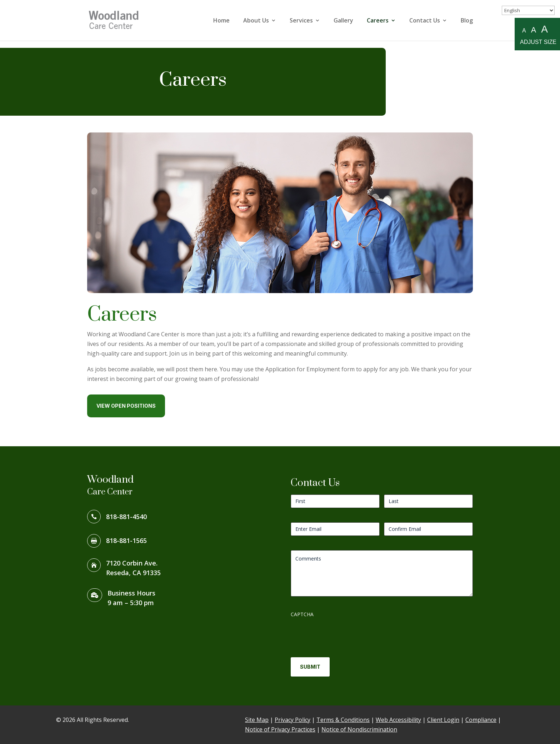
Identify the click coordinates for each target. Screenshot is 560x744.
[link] (117, 20)
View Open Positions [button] (126, 406)
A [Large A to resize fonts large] (544, 29)
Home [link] (221, 21)
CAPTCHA (302, 614)
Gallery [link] (343, 21)
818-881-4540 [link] (126, 517)
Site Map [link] (257, 720)
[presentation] (345, 635)
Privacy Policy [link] (292, 720)
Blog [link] (467, 21)
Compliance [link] (481, 720)
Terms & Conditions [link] (343, 720)
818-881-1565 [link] (126, 541)
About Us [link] (256, 21)
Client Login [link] (443, 720)
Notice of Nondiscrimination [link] (359, 729)
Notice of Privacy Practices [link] (280, 729)
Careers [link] (378, 21)
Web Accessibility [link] (398, 720)
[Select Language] (528, 10)
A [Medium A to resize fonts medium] (534, 30)
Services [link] (301, 21)
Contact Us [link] (425, 21)
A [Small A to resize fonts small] (524, 31)
